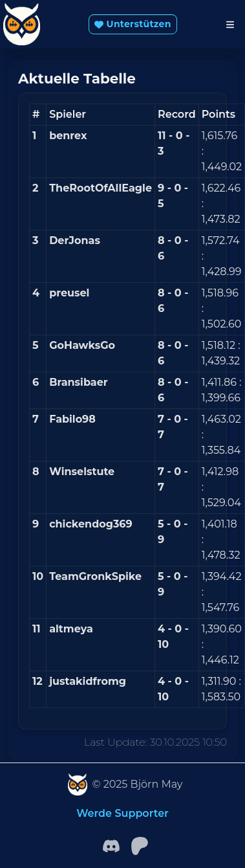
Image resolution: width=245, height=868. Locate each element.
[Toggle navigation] (230, 25)
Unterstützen (133, 24)
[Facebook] (111, 845)
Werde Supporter (122, 813)
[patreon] (140, 845)
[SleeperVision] (78, 785)
